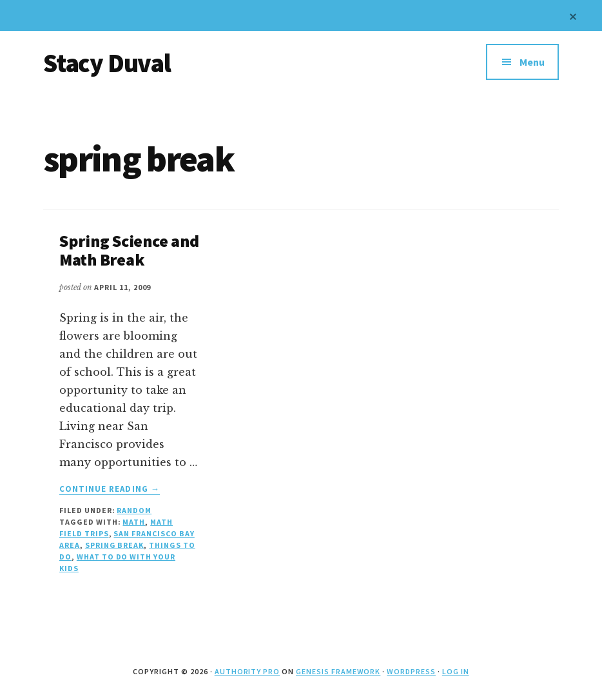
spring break (115, 545)
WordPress (411, 671)
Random (134, 510)
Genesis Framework (338, 671)
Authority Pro (247, 671)
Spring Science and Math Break (129, 250)
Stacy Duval (107, 63)
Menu (532, 62)
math (134, 522)
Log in (456, 671)
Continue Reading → (110, 489)
